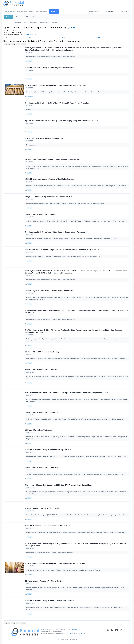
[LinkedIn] (117, 632)
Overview (18, 22)
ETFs (27, 17)
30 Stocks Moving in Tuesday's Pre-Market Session (45, 581)
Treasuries (54, 22)
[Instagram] (121, 632)
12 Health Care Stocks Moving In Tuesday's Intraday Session (48, 450)
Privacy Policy (68, 633)
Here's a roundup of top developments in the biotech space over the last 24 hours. (51, 319)
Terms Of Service (80, 633)
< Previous (7, 44)
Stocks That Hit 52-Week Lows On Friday (41, 214)
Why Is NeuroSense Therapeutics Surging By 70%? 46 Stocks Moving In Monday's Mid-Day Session (62, 250)
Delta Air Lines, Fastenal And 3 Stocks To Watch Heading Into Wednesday (53, 159)
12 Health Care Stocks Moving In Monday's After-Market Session (50, 601)
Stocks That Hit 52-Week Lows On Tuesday (42, 370)
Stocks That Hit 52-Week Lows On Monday (42, 412)
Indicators (124, 11)
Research (99, 37)
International (43, 22)
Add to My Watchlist (34, 34)
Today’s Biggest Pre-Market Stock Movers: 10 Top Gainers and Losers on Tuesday (56, 563)
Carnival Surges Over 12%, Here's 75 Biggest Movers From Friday (50, 291)
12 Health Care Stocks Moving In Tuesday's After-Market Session (50, 179)
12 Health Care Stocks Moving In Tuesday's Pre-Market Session (49, 526)
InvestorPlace (30, 96)
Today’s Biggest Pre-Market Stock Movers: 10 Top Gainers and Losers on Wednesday (57, 85)
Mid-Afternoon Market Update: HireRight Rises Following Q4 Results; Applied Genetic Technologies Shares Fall (66, 393)
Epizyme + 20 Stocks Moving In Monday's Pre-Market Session (48, 197)
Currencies (33, 22)
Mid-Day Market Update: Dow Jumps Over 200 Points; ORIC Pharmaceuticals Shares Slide (59, 485)
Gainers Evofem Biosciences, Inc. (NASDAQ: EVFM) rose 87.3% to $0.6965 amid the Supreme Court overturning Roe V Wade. (63, 256)
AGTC (73, 28)
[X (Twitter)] (108, 632)
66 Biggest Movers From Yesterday (39, 430)
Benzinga (29, 61)
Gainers (29, 110)
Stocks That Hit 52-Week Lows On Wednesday (43, 352)
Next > (23, 44)
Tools (35, 17)
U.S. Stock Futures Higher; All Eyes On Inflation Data (45, 138)
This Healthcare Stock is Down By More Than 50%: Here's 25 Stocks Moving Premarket (58, 103)
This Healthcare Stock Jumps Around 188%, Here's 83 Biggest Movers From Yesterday (57, 232)
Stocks (18, 17)
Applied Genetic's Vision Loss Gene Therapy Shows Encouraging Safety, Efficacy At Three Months (62, 121)
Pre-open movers (32, 145)
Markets (8, 17)
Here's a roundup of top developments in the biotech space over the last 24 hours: (51, 57)
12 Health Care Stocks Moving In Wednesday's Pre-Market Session (50, 68)
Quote (29, 37)
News (26, 22)
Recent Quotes (93, 11)
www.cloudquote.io (73, 629)
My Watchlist (109, 11)
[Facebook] (112, 632)
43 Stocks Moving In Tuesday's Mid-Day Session (44, 508)
